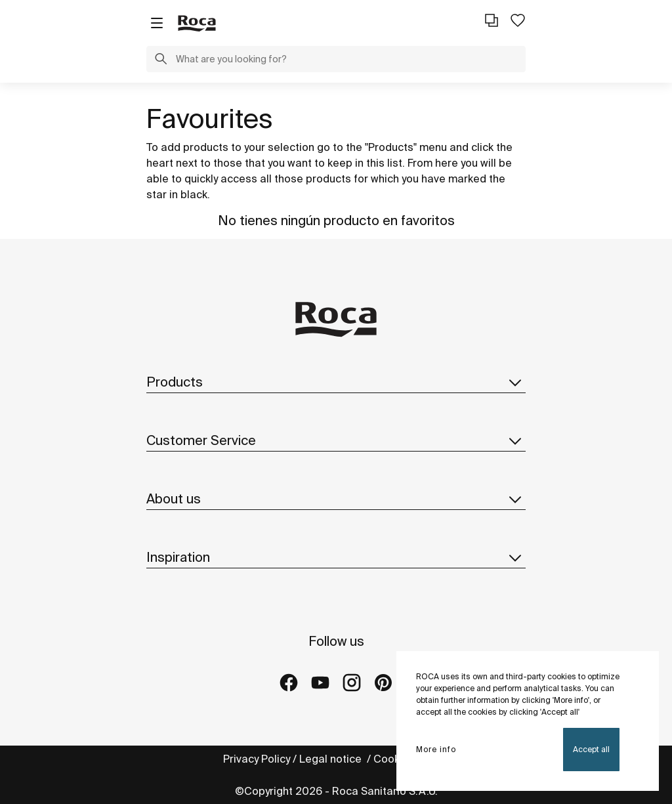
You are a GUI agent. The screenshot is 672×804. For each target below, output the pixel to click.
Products (336, 382)
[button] (161, 60)
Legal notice (332, 759)
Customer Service (336, 440)
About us (336, 499)
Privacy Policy (257, 759)
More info (436, 749)
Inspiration (336, 557)
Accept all (591, 749)
